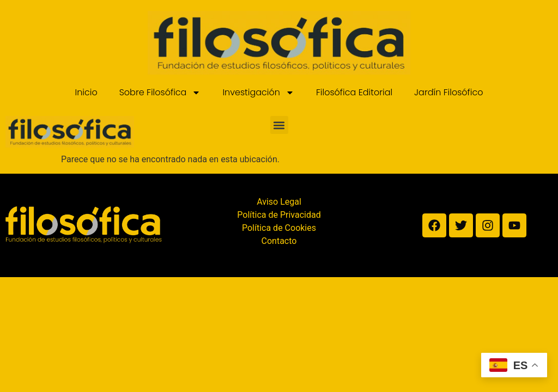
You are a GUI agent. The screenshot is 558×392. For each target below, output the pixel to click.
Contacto (279, 241)
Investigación (258, 93)
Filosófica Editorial (354, 92)
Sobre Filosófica (160, 93)
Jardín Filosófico (448, 92)
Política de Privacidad (279, 215)
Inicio (86, 92)
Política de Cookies (279, 228)
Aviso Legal (279, 202)
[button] (279, 125)
